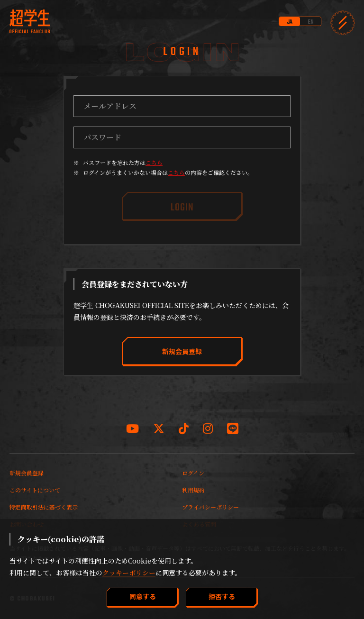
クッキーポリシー (129, 573)
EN (311, 22)
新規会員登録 (27, 473)
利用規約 (193, 490)
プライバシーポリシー (210, 507)
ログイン (193, 473)
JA (290, 22)
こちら (154, 162)
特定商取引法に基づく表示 (44, 507)
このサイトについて (35, 490)
